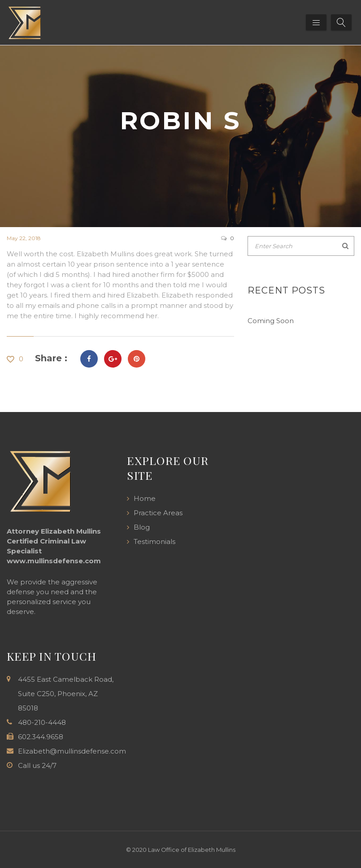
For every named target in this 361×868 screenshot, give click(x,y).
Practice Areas (158, 513)
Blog (142, 527)
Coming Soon (271, 321)
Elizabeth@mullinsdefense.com (72, 751)
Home (145, 498)
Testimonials (154, 541)
